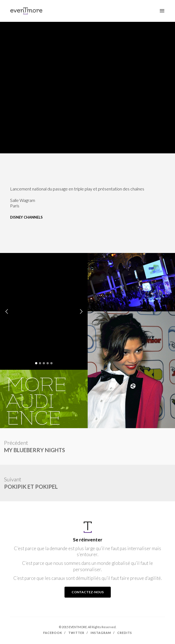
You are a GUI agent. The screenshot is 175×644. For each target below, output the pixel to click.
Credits (125, 633)
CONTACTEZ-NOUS (88, 592)
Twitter (76, 633)
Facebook (53, 633)
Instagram (101, 633)
